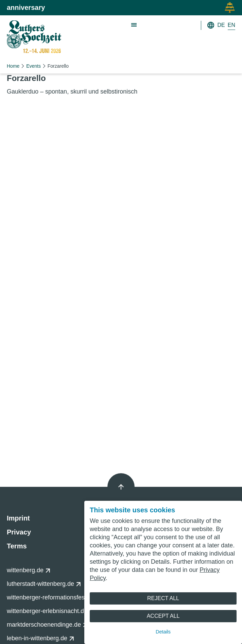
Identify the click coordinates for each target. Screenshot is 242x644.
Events (33, 66)
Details (163, 632)
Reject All (163, 598)
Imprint (18, 518)
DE (221, 25)
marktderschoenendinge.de (47, 625)
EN (231, 25)
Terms (17, 546)
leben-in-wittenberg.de (41, 638)
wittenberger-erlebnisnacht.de (51, 611)
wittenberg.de (29, 570)
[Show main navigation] (134, 25)
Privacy (19, 532)
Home (13, 66)
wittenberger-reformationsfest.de (54, 597)
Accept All (163, 616)
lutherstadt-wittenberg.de (44, 584)
